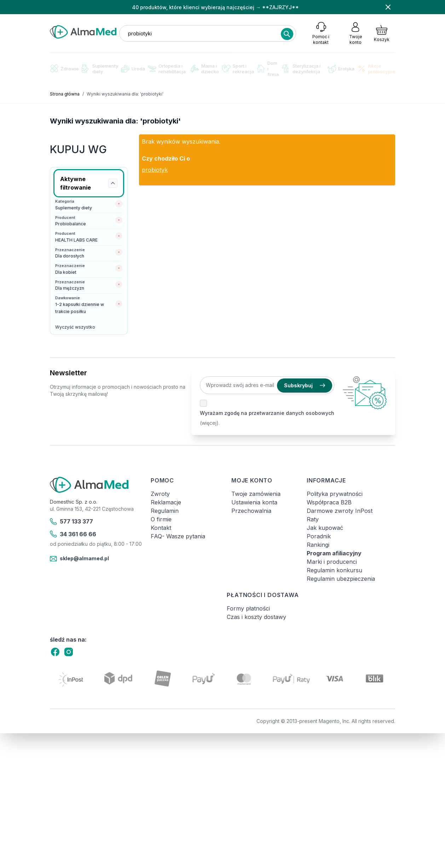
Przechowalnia (251, 511)
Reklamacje (166, 502)
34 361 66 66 (73, 534)
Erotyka (341, 69)
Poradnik (319, 536)
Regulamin (165, 511)
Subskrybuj (305, 385)
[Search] (287, 34)
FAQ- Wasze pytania (178, 536)
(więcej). (210, 423)
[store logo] (83, 32)
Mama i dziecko (205, 69)
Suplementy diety (100, 69)
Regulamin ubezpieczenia (341, 579)
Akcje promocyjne (376, 69)
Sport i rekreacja (238, 69)
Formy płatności (248, 608)
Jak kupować (325, 528)
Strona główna (65, 94)
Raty (313, 519)
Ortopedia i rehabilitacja (167, 69)
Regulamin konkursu (334, 570)
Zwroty (160, 494)
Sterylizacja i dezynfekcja (301, 69)
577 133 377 (71, 522)
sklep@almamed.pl (79, 559)
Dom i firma (268, 69)
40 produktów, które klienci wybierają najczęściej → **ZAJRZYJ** (215, 7)
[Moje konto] (356, 33)
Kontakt (161, 528)
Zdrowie (64, 68)
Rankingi (318, 545)
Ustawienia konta (254, 502)
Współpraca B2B (329, 502)
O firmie (161, 519)
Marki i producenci (332, 562)
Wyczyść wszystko (75, 327)
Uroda (133, 69)
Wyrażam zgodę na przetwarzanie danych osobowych (267, 413)
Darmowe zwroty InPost (340, 511)
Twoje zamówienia (256, 494)
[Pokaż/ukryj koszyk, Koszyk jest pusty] (382, 33)
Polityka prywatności (335, 494)
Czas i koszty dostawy (256, 617)
